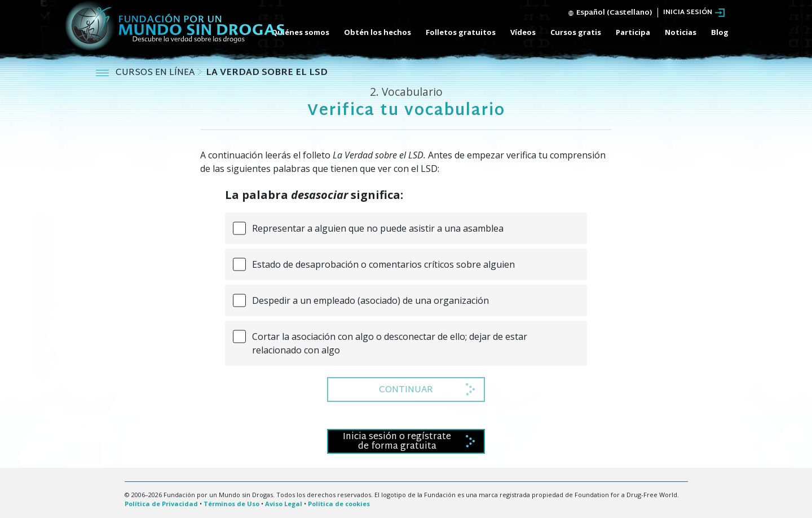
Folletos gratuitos (461, 32)
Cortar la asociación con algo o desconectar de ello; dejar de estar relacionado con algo (390, 343)
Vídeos (523, 32)
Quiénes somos (300, 32)
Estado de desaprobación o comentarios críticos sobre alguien (383, 264)
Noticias (681, 32)
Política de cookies (339, 504)
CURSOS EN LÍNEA (156, 73)
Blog (720, 32)
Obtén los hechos (378, 32)
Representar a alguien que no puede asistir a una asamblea (378, 228)
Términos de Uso (231, 504)
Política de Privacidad (161, 504)
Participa (633, 32)
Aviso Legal (284, 504)
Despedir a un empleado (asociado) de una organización (370, 300)
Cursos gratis (576, 32)
